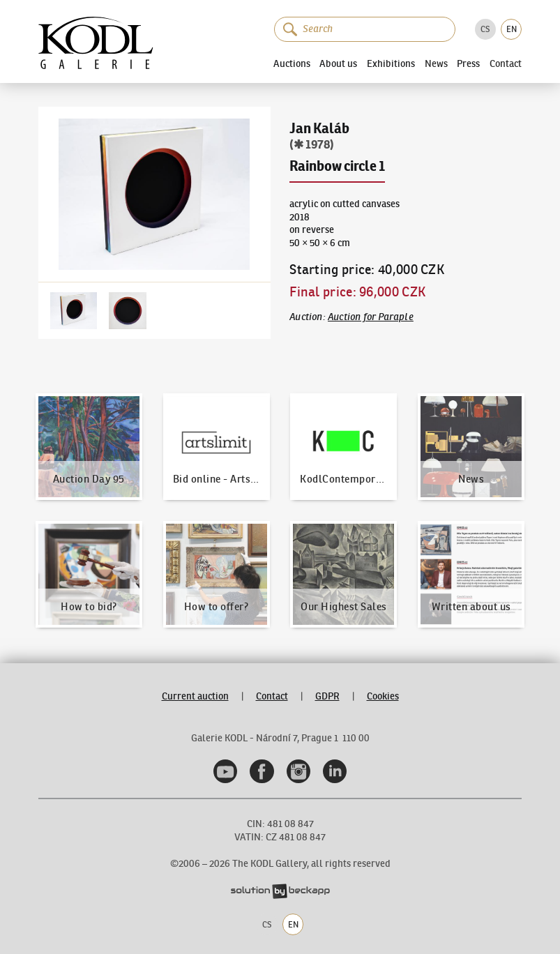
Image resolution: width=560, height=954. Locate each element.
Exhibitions (391, 63)
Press (468, 63)
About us (338, 63)
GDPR (327, 696)
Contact (506, 64)
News (436, 64)
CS (485, 29)
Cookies (383, 696)
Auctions (292, 63)
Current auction (195, 696)
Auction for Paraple (371, 317)
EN (512, 29)
